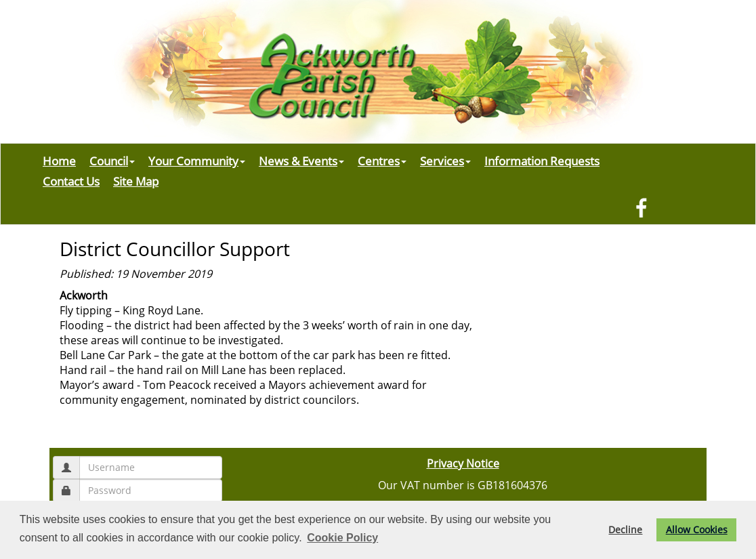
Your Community (197, 161)
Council (112, 161)
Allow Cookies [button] (697, 530)
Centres (382, 161)
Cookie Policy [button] (342, 538)
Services (445, 161)
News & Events (301, 161)
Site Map (136, 181)
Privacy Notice (463, 463)
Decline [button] (625, 530)
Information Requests (542, 161)
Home (59, 161)
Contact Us (71, 181)
